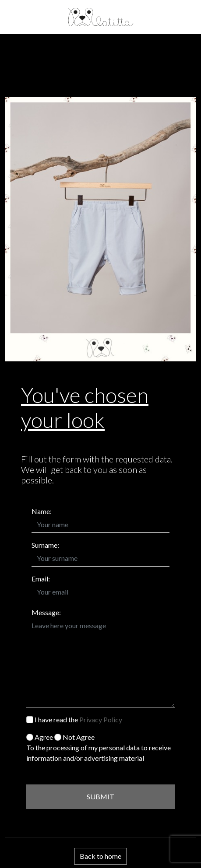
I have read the (74, 719)
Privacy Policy (101, 719)
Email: (41, 579)
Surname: (45, 545)
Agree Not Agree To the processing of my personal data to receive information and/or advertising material (99, 747)
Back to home (100, 856)
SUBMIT (100, 796)
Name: (42, 511)
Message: (46, 612)
